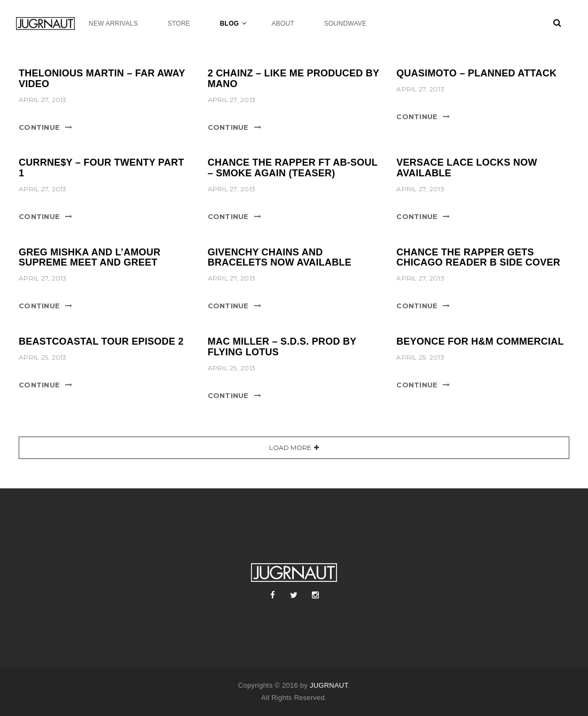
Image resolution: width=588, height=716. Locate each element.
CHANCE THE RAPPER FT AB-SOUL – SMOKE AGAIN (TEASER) (293, 168)
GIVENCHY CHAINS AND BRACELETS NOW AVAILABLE (280, 258)
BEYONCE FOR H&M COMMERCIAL (480, 341)
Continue (39, 127)
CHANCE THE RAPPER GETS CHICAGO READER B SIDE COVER (478, 258)
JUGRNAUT (329, 685)
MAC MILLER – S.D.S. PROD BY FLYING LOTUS (282, 347)
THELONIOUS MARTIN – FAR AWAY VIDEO (102, 79)
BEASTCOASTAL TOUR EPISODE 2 (101, 341)
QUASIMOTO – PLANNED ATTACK (476, 73)
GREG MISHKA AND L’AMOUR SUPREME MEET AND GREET (89, 258)
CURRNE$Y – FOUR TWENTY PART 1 (101, 168)
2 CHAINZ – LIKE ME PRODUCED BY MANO (293, 79)
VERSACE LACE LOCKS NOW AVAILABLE (467, 168)
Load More (290, 447)
